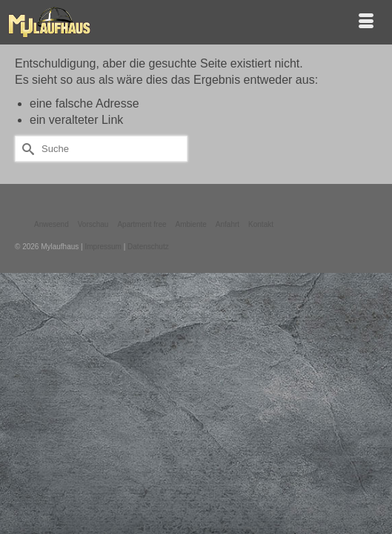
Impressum (103, 247)
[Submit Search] (26, 149)
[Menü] (366, 22)
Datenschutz (148, 247)
